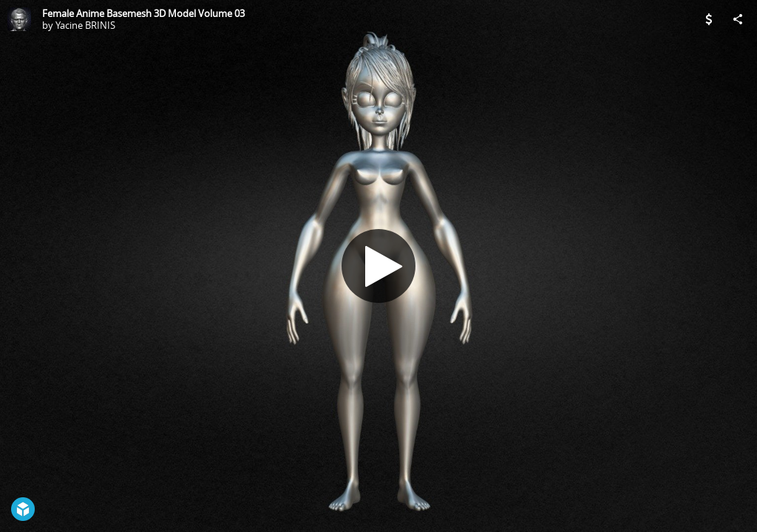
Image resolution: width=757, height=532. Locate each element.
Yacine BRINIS (85, 25)
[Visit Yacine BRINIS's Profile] (19, 19)
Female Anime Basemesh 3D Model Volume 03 (143, 13)
